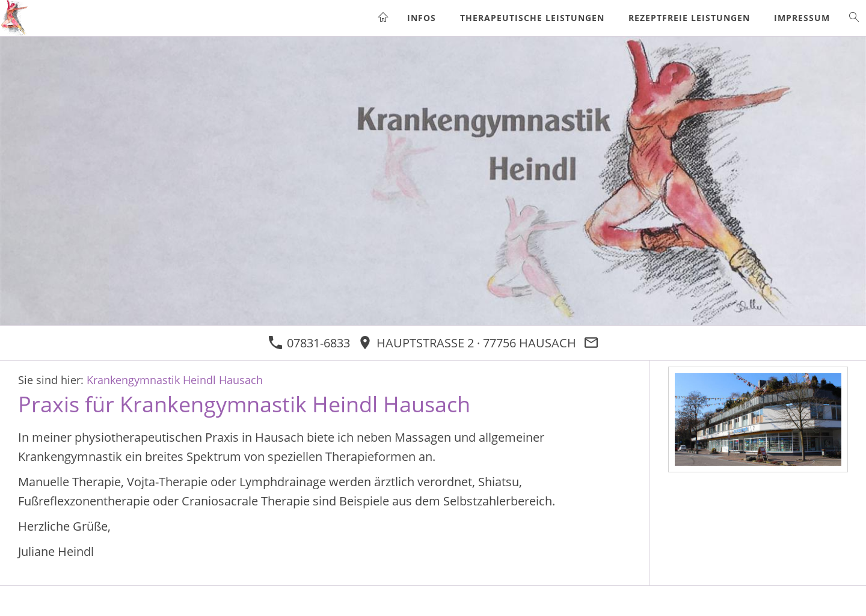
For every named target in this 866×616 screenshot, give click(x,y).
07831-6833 (309, 343)
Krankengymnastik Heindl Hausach (175, 380)
